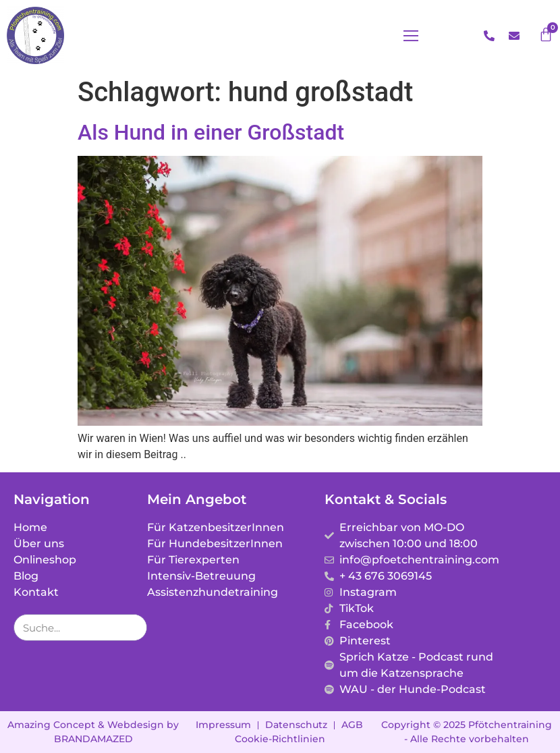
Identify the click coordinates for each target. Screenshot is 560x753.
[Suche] (133, 627)
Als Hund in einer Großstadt (211, 132)
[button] (411, 36)
